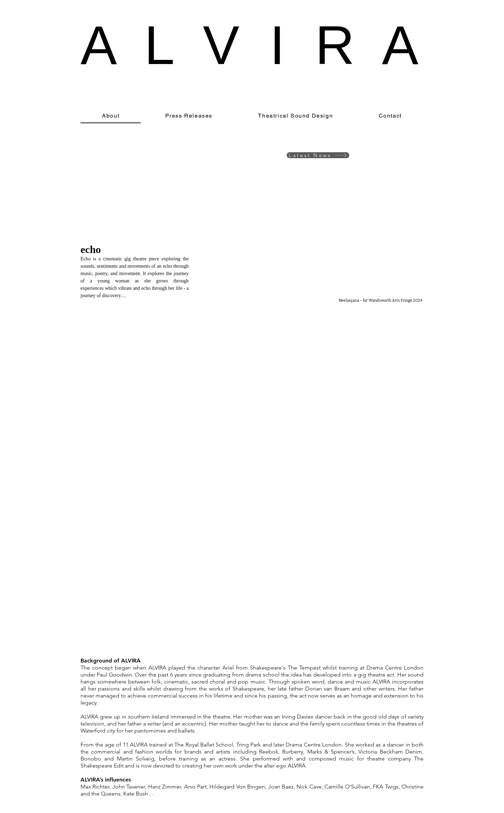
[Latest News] (318, 155)
